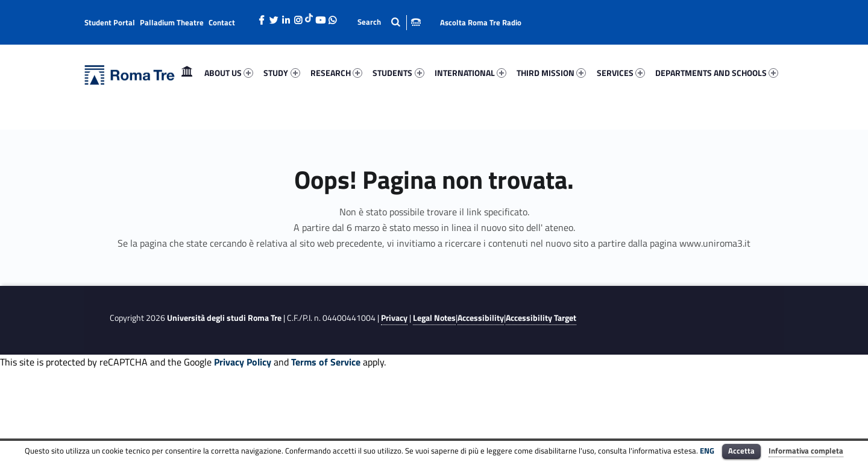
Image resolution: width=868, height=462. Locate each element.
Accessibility (481, 318)
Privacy (394, 318)
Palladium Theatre (172, 22)
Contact (222, 22)
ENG (707, 451)
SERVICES (621, 73)
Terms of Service (326, 362)
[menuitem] (187, 73)
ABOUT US (229, 73)
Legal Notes (434, 318)
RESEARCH (336, 73)
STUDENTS (398, 73)
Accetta (741, 451)
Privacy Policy (243, 362)
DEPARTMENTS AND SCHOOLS (717, 73)
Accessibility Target (541, 318)
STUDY (281, 73)
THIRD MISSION (551, 73)
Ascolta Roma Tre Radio (481, 22)
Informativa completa (806, 451)
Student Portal (110, 22)
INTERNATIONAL (470, 73)
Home (187, 73)
